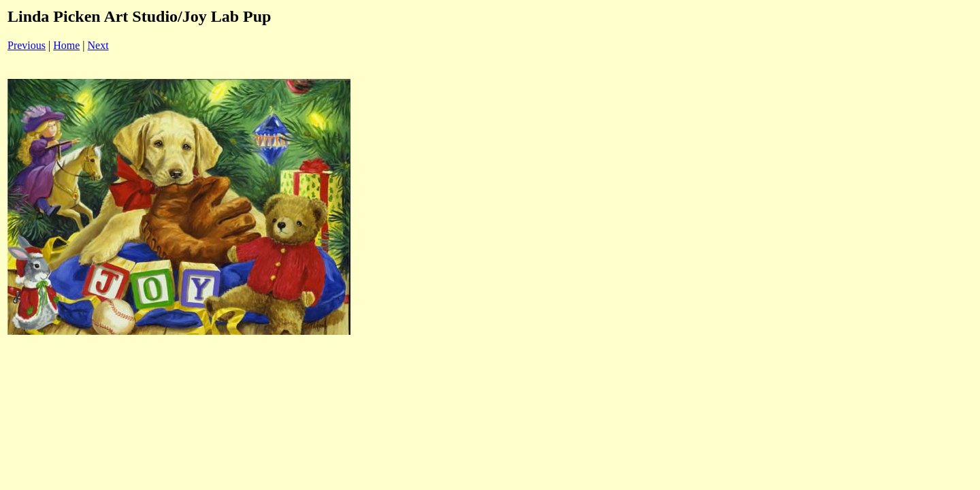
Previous (27, 45)
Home (66, 45)
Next (98, 45)
